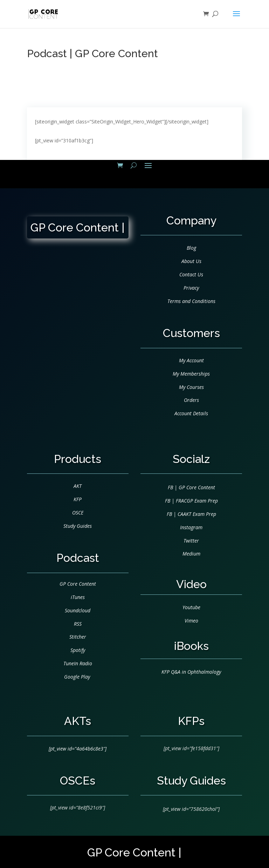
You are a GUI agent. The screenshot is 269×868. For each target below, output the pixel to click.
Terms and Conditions (191, 301)
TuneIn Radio (78, 663)
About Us (191, 261)
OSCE (78, 513)
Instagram (191, 527)
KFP (78, 499)
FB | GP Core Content (191, 487)
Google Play (77, 677)
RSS (78, 624)
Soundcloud (78, 610)
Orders (191, 400)
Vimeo (191, 621)
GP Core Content (78, 584)
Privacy (191, 288)
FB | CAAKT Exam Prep (191, 514)
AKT (78, 486)
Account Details (191, 413)
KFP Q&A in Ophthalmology (191, 672)
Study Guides (78, 526)
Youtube (191, 607)
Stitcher (78, 637)
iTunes (78, 597)
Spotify (78, 650)
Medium (191, 554)
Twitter (191, 541)
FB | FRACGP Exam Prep (191, 501)
